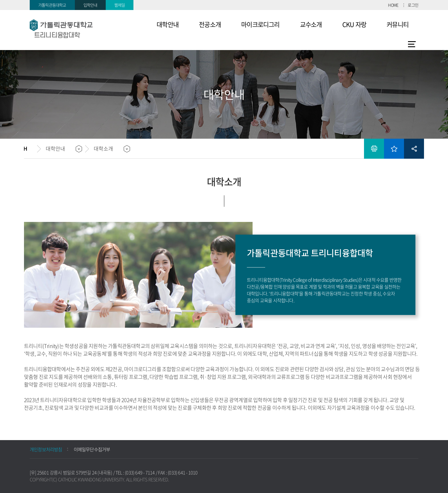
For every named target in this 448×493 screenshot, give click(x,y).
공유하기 (414, 149)
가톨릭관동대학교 (52, 5)
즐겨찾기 (394, 149)
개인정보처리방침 (46, 449)
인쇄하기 (374, 149)
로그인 (413, 5)
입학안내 (90, 5)
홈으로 (31, 149)
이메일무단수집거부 (92, 449)
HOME (393, 5)
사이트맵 (412, 44)
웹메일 (120, 5)
